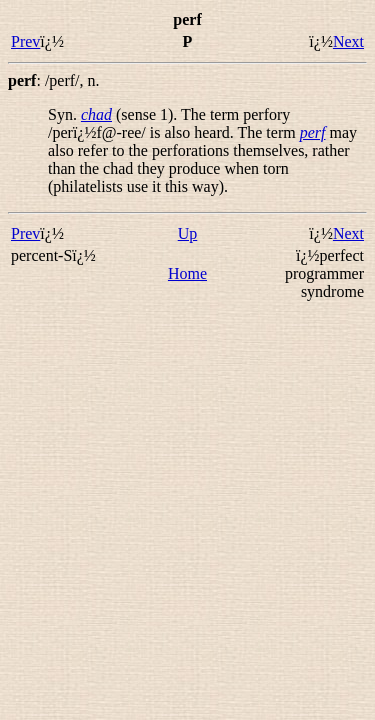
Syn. (64, 114)
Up (188, 233)
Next (348, 41)
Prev (25, 41)
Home (187, 273)
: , (54, 80)
